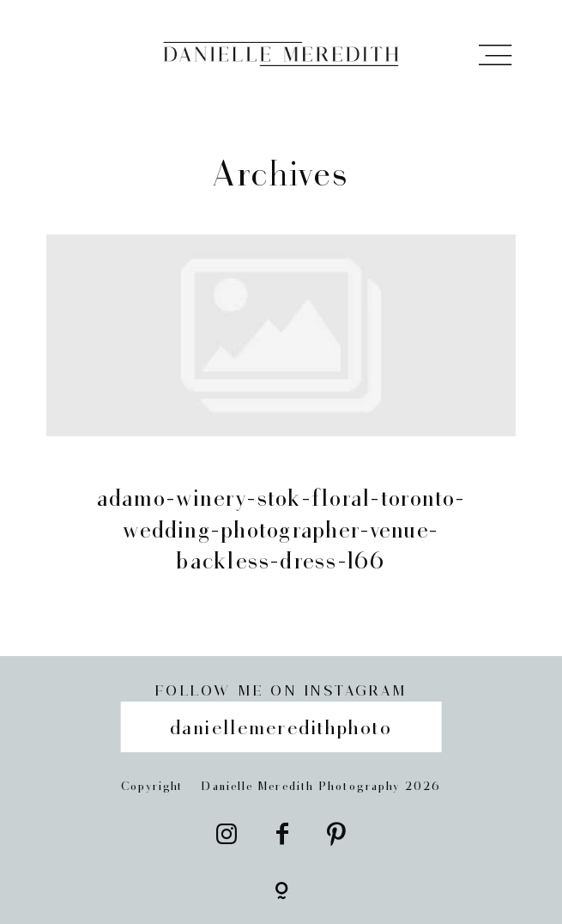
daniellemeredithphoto (281, 726)
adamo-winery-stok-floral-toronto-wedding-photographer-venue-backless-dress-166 (281, 422)
